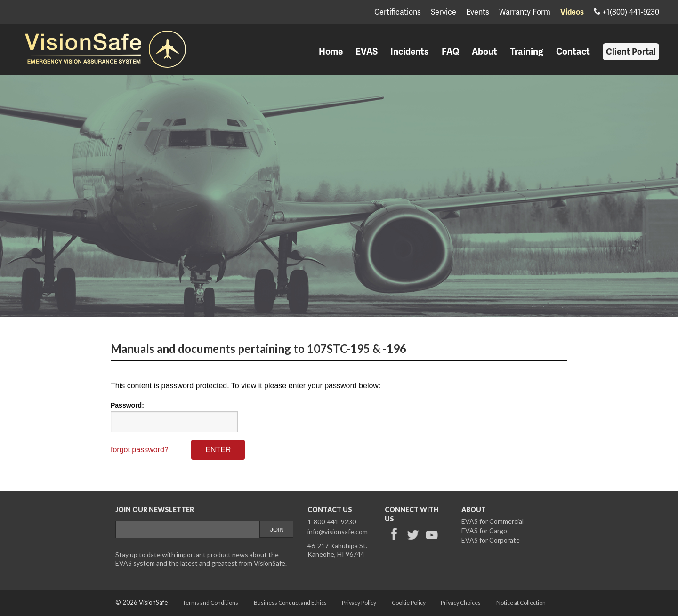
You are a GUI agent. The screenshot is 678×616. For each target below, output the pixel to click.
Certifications (398, 12)
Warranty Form (525, 12)
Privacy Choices (461, 603)
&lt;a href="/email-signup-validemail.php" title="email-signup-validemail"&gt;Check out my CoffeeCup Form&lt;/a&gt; (204, 532)
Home (331, 52)
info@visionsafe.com (338, 532)
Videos (572, 12)
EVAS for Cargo (484, 531)
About (484, 52)
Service (444, 12)
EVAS (367, 52)
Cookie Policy (409, 603)
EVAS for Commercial (492, 521)
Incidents (410, 52)
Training (527, 52)
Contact (573, 52)
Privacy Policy (359, 603)
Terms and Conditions (210, 603)
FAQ (450, 52)
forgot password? (140, 450)
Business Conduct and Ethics (290, 603)
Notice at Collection (521, 603)
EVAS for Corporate (491, 540)
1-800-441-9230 (332, 522)
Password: (127, 405)
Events (478, 12)
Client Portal (631, 52)
